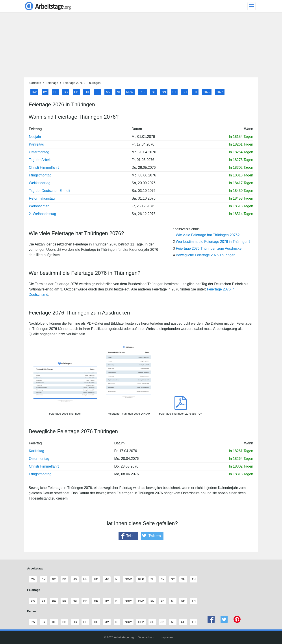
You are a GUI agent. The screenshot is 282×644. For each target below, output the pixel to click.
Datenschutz (146, 637)
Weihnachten (39, 206)
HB (76, 92)
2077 (220, 92)
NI (118, 92)
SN (164, 92)
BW (34, 92)
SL (154, 92)
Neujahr (35, 137)
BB (66, 92)
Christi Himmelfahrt (44, 168)
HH (87, 92)
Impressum (168, 637)
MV (108, 92)
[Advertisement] (141, 47)
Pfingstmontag (40, 175)
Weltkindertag (40, 183)
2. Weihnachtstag (42, 214)
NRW (130, 92)
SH (185, 92)
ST (174, 92)
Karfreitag (36, 144)
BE (56, 92)
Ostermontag (39, 152)
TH (195, 92)
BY (45, 92)
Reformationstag (42, 198)
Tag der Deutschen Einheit (50, 191)
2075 (207, 92)
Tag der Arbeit (40, 160)
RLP (143, 92)
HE (97, 92)
